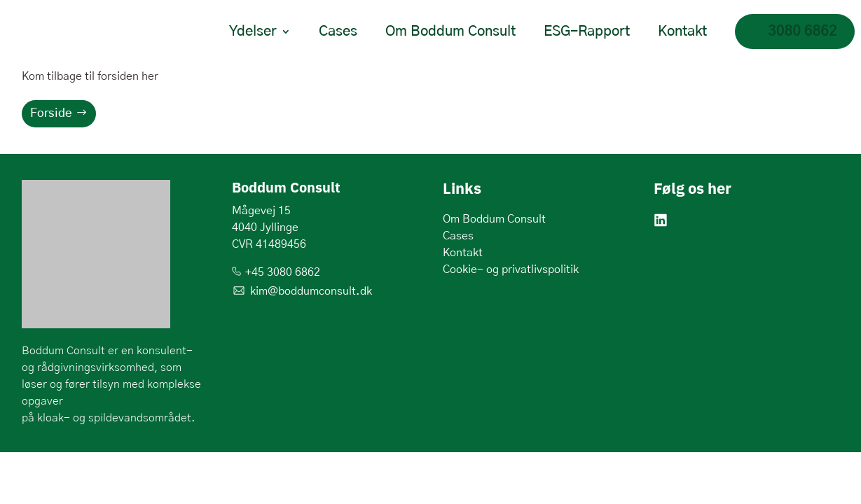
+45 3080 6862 (283, 272)
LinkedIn (694, 221)
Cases (338, 31)
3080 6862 (803, 31)
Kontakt (682, 31)
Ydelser (253, 31)
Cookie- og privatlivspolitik (511, 269)
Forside (51, 113)
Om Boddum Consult (450, 31)
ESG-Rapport (587, 31)
